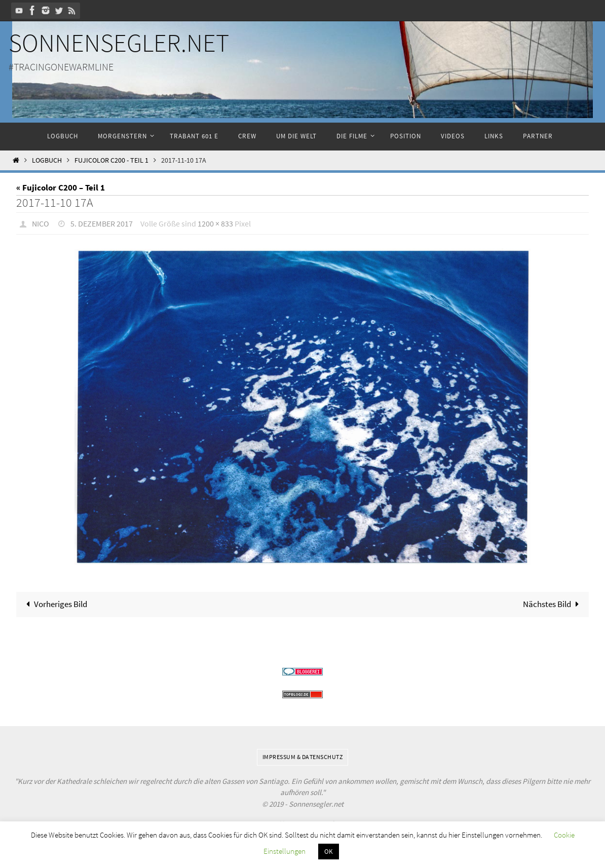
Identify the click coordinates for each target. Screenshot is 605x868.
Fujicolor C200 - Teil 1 (111, 160)
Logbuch (47, 160)
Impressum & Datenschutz (303, 757)
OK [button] (329, 852)
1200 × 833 (215, 223)
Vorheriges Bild (54, 604)
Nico (41, 223)
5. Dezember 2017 (102, 223)
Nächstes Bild (553, 604)
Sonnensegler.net (119, 43)
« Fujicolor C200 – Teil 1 (61, 187)
